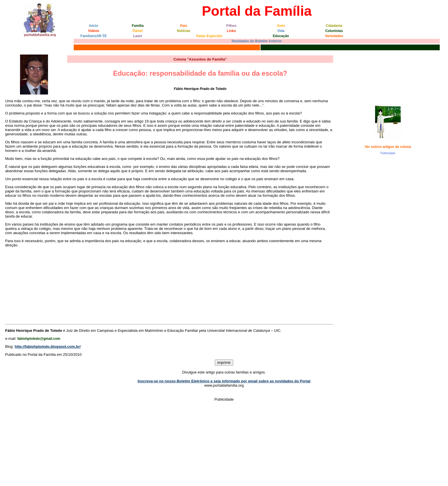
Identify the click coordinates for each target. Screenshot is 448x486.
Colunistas (334, 31)
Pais (184, 26)
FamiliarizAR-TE (94, 36)
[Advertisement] (385, 278)
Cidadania (334, 26)
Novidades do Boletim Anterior (257, 41)
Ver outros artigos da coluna (388, 147)
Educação (281, 36)
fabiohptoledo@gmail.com (39, 339)
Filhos (231, 26)
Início (94, 26)
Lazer (138, 36)
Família (138, 26)
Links (231, 31)
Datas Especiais (209, 36)
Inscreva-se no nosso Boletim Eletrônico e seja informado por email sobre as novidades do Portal (224, 381)
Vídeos (94, 31)
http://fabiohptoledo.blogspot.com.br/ (48, 347)
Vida (281, 31)
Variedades (334, 36)
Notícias (184, 31)
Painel (138, 31)
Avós (281, 26)
